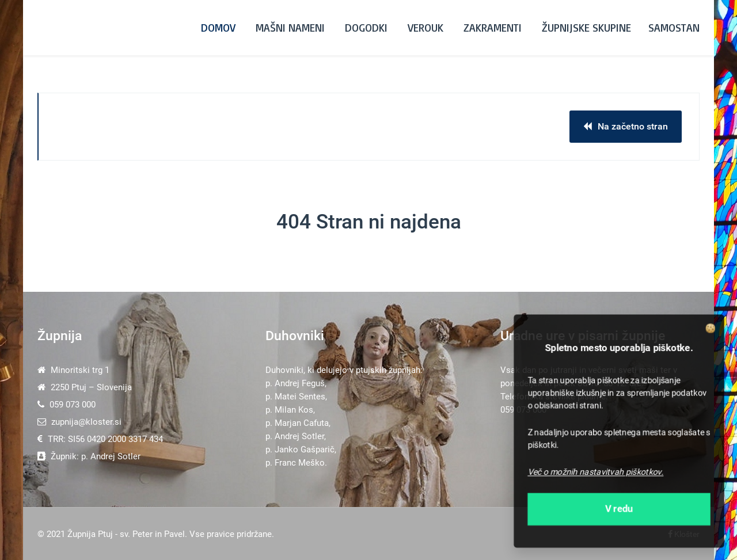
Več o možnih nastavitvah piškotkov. (596, 472)
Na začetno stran (626, 126)
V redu (619, 509)
